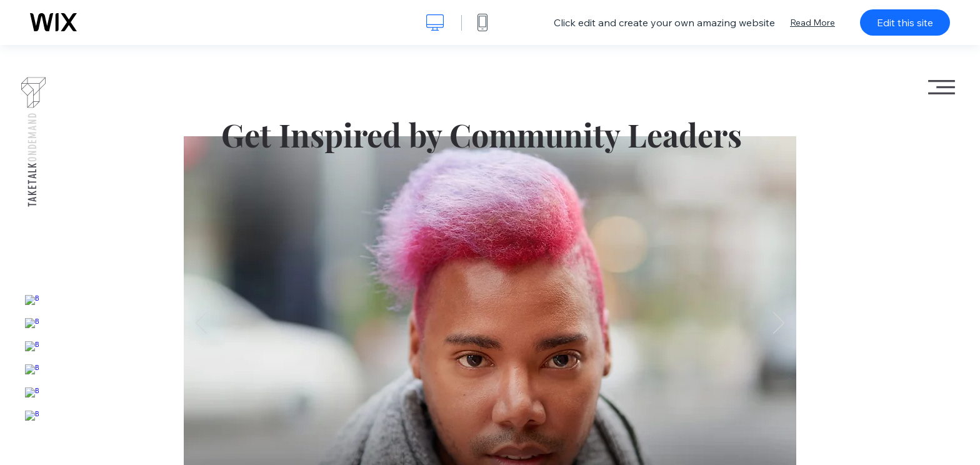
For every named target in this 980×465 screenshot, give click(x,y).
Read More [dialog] (812, 22)
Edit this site (905, 22)
